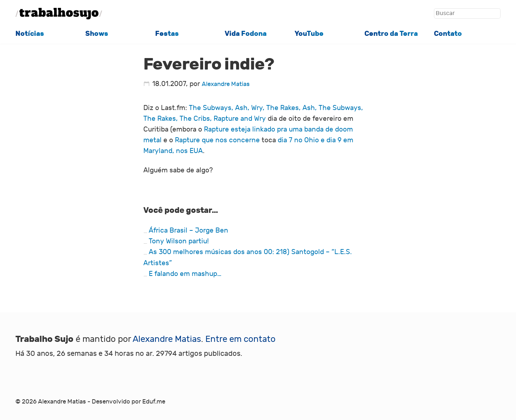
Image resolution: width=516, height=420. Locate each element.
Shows (97, 34)
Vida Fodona (246, 34)
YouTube (309, 34)
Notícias (30, 34)
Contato (448, 34)
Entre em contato (240, 339)
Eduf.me (154, 402)
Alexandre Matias (226, 84)
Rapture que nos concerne (218, 140)
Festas (167, 34)
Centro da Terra (391, 34)
